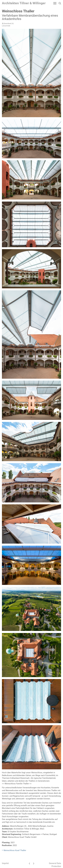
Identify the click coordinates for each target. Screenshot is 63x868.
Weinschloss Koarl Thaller (15, 850)
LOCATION (6, 26)
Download (7, 23)
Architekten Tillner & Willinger (24, 3)
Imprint (5, 863)
